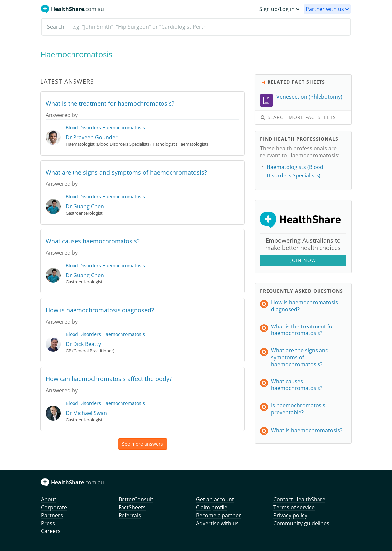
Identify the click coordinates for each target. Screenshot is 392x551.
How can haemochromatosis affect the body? (109, 379)
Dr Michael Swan (86, 413)
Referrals (130, 515)
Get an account (215, 499)
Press (48, 523)
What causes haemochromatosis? (93, 241)
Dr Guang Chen (85, 206)
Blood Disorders (83, 128)
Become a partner (219, 515)
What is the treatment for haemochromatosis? (110, 103)
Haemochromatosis (124, 128)
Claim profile (212, 507)
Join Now (303, 260)
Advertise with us (217, 523)
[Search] (196, 27)
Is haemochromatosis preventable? (298, 409)
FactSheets (132, 507)
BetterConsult (136, 499)
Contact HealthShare (299, 499)
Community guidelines (301, 523)
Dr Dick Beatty (83, 344)
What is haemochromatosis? (307, 430)
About (49, 499)
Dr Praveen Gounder (92, 137)
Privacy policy (290, 515)
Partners (52, 515)
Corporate (54, 507)
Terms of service (294, 507)
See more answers (143, 444)
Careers (51, 531)
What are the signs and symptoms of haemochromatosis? (126, 172)
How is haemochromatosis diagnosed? (100, 310)
